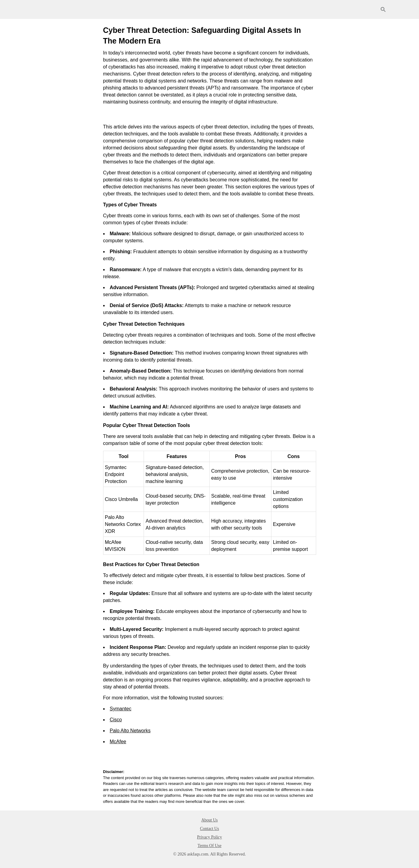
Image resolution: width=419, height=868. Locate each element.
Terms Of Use (209, 846)
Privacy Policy (209, 837)
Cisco (116, 720)
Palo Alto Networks (130, 731)
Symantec (121, 709)
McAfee (118, 742)
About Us (209, 820)
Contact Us (209, 829)
